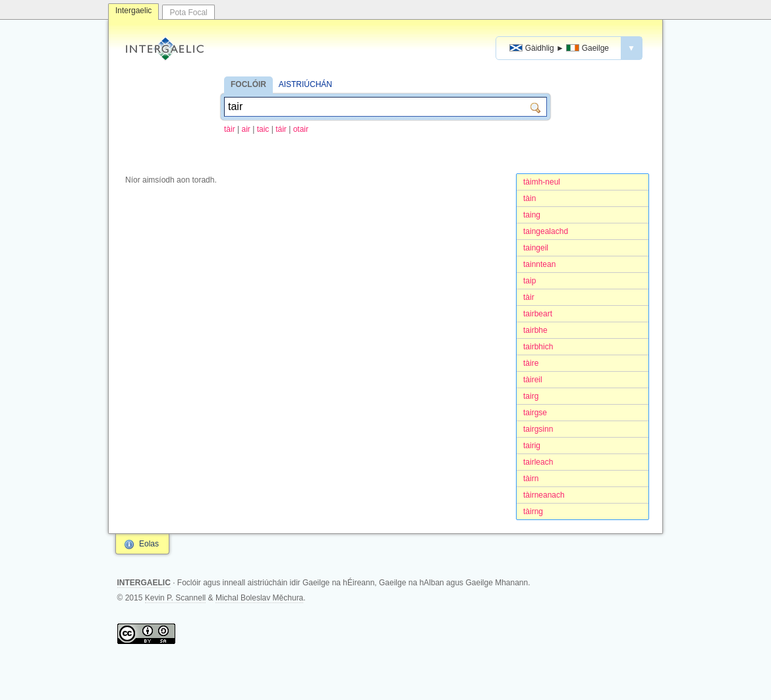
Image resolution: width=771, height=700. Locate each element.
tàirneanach (544, 495)
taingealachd (546, 231)
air (245, 129)
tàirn (531, 479)
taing (532, 215)
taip (529, 281)
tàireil (533, 380)
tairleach (538, 462)
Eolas (149, 544)
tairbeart (538, 314)
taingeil (536, 248)
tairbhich (538, 347)
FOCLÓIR (248, 84)
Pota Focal (188, 13)
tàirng (533, 511)
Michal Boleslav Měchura (259, 598)
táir (281, 129)
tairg (531, 396)
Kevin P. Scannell (176, 598)
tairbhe (535, 330)
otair (301, 129)
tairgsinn (538, 429)
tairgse (535, 413)
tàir (230, 129)
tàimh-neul (542, 182)
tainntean (539, 264)
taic (263, 129)
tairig (532, 446)
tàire (531, 363)
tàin (529, 198)
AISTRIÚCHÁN (305, 84)
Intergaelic (133, 11)
